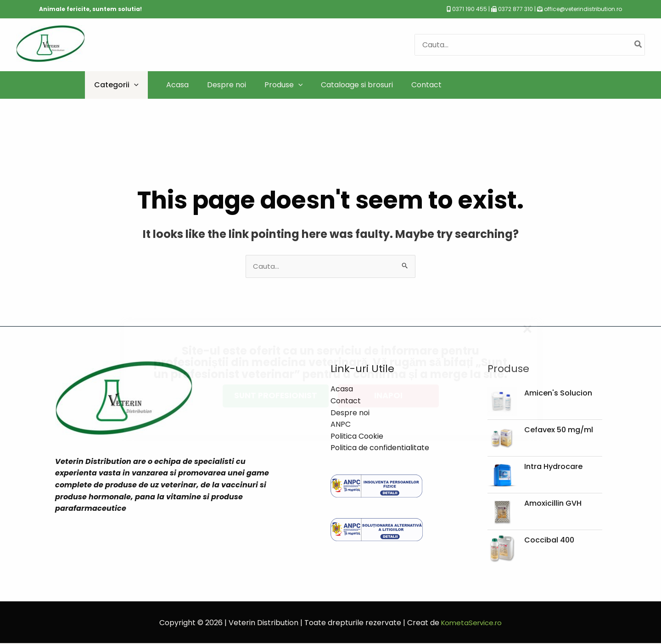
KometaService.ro (472, 623)
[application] (134, 85)
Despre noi (350, 413)
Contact (346, 402)
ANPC (341, 425)
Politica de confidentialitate (380, 449)
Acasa (342, 390)
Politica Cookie (357, 437)
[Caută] (639, 45)
